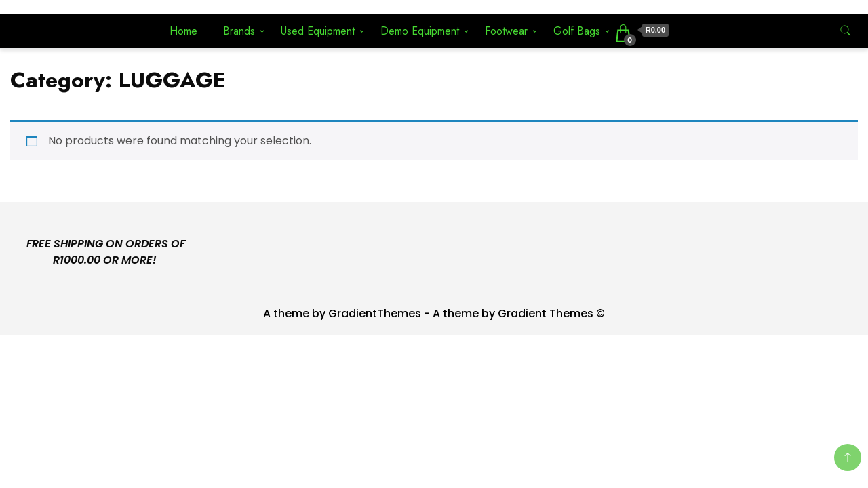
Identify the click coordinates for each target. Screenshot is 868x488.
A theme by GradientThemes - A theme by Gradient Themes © (434, 313)
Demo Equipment (420, 31)
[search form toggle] (846, 31)
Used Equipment (318, 31)
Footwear (506, 31)
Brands (239, 31)
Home (183, 31)
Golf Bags (577, 31)
